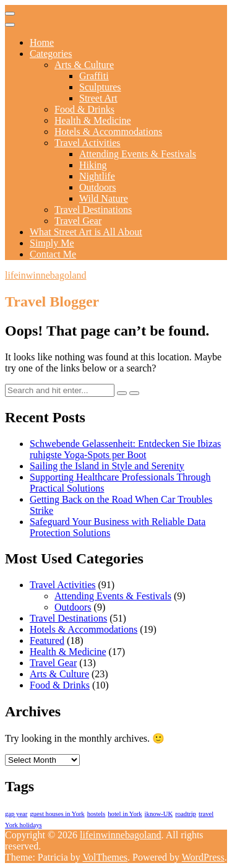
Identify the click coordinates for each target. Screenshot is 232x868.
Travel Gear (78, 221)
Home (42, 42)
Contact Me (53, 254)
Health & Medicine (93, 120)
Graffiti (94, 76)
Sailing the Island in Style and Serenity (107, 466)
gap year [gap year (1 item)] (16, 814)
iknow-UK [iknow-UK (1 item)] (159, 814)
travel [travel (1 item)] (206, 814)
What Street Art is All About (86, 232)
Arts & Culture (84, 65)
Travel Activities (88, 143)
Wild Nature (104, 198)
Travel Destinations (93, 210)
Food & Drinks (84, 109)
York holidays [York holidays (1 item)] (24, 825)
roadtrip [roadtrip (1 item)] (186, 814)
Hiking (93, 165)
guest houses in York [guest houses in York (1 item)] (57, 814)
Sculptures (100, 87)
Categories (51, 54)
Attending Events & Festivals (138, 154)
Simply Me (52, 243)
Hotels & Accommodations (108, 132)
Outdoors (98, 187)
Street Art (98, 98)
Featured (47, 640)
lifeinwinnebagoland (46, 275)
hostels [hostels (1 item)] (97, 814)
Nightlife (97, 176)
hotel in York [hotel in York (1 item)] (125, 814)
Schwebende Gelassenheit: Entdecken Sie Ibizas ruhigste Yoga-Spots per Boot (125, 449)
